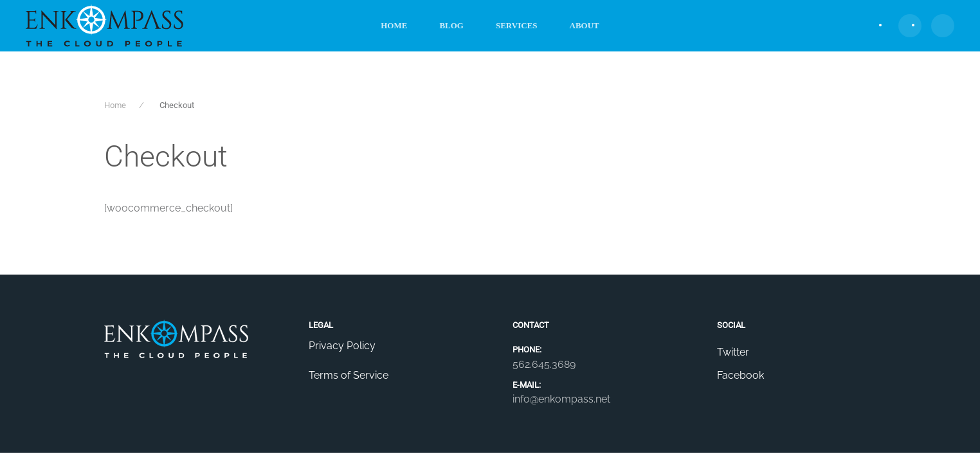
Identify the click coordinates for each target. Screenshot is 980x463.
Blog (451, 25)
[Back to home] (104, 26)
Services (517, 25)
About (585, 25)
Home (394, 25)
